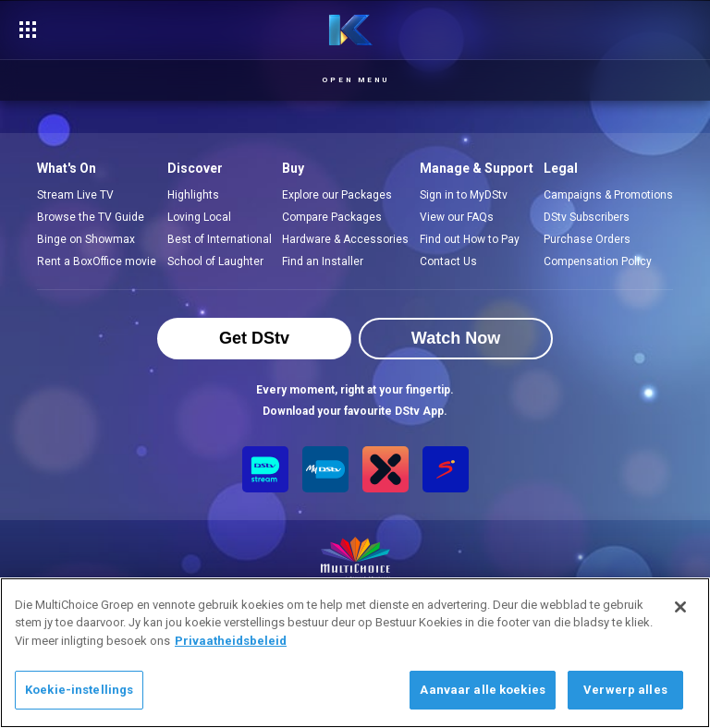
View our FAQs (457, 217)
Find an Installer (323, 261)
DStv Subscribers (587, 217)
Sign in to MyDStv (464, 195)
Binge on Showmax (86, 239)
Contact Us (448, 261)
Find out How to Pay (470, 239)
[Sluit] (680, 607)
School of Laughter (215, 261)
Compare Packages (332, 217)
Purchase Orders (587, 239)
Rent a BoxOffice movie (97, 261)
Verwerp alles (625, 690)
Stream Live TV (75, 195)
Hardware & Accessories (345, 239)
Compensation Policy (598, 261)
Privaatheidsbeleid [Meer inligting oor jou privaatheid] (231, 641)
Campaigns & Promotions (608, 195)
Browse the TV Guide (91, 217)
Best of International (220, 239)
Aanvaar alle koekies (483, 690)
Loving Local (199, 217)
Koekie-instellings (79, 690)
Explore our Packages (337, 195)
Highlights (193, 195)
